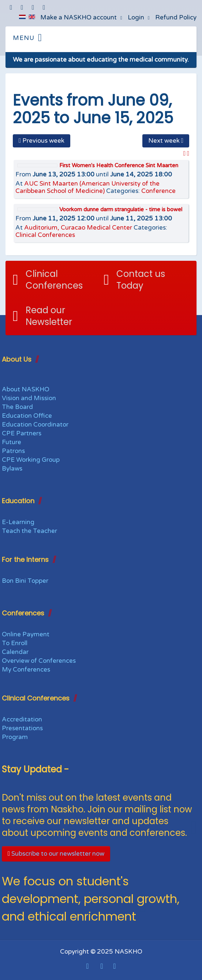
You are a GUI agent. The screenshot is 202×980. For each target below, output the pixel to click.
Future (12, 442)
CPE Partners (22, 433)
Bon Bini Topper (25, 581)
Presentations (22, 728)
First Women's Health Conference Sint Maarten (119, 165)
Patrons (13, 451)
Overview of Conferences (39, 661)
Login (136, 17)
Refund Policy (176, 17)
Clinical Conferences (45, 235)
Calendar (15, 652)
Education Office (27, 416)
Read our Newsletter (49, 316)
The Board (17, 407)
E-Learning (18, 522)
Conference (158, 191)
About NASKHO (26, 389)
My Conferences (26, 670)
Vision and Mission (29, 398)
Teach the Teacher (29, 531)
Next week (166, 141)
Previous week (42, 141)
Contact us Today (141, 280)
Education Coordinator (35, 425)
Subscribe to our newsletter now (56, 854)
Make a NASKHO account (78, 17)
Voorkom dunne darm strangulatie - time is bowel (121, 209)
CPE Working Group (31, 460)
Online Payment (26, 634)
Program (15, 737)
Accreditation (22, 719)
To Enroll (15, 643)
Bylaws (12, 469)
